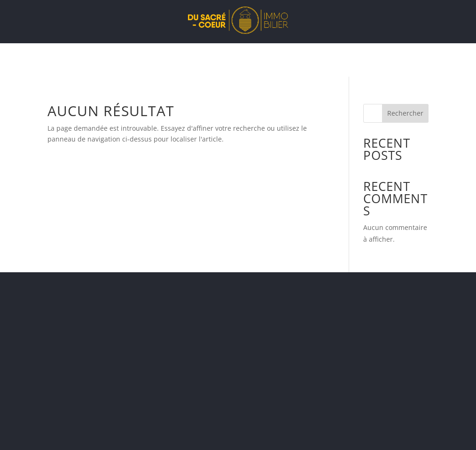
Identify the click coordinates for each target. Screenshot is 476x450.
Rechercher (405, 113)
